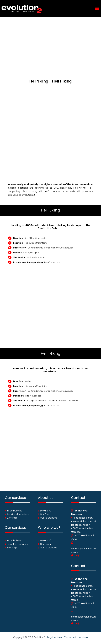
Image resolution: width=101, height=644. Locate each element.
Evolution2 (46, 511)
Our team (45, 544)
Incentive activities (17, 544)
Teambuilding (15, 511)
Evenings (12, 518)
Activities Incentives (18, 514)
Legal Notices (55, 637)
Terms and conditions (76, 637)
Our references (48, 518)
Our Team (46, 514)
